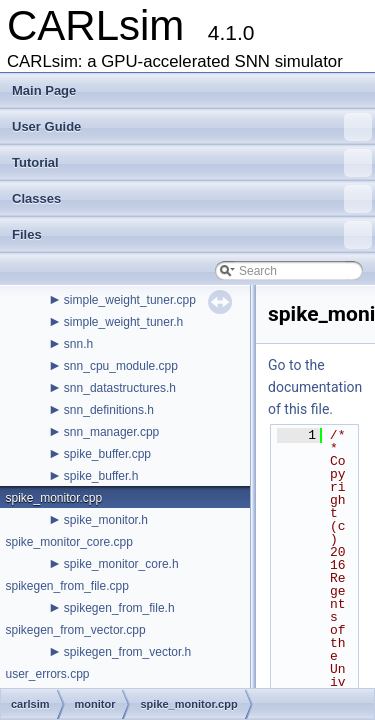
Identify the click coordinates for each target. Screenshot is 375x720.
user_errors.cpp (47, 674)
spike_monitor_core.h (121, 564)
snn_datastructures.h (120, 388)
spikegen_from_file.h (119, 608)
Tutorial (192, 163)
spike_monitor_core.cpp (68, 542)
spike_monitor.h (106, 520)
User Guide (192, 127)
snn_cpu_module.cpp (121, 366)
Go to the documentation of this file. (315, 387)
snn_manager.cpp (111, 432)
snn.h (78, 344)
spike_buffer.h (101, 476)
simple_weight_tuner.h (123, 322)
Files (192, 235)
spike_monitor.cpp (53, 498)
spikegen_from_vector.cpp (75, 630)
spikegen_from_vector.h (127, 652)
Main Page (44, 90)
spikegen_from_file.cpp (66, 586)
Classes (192, 199)
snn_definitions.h (109, 410)
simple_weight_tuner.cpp (130, 300)
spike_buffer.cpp (107, 454)
